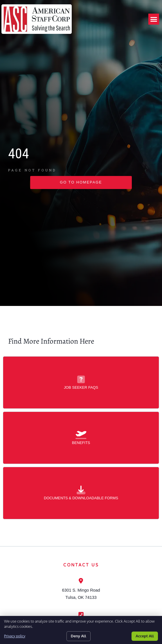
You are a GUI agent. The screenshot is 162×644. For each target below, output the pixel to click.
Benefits (81, 464)
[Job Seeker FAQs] (81, 401)
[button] (154, 19)
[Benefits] (81, 456)
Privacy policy (15, 636)
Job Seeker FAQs (81, 409)
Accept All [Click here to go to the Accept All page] (145, 636)
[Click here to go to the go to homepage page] (81, 204)
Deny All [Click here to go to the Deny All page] (79, 636)
